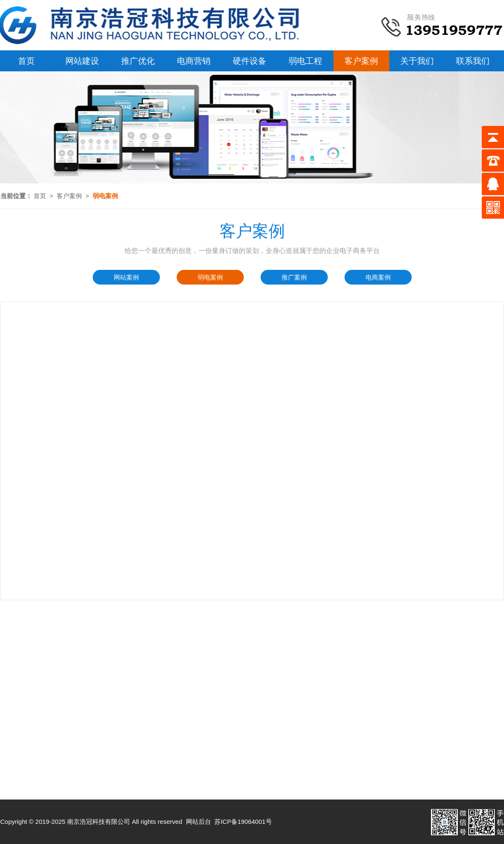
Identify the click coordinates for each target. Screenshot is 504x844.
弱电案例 (210, 277)
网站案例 (126, 277)
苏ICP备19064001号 (243, 822)
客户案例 (360, 61)
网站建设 (81, 61)
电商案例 (378, 277)
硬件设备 (248, 61)
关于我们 (416, 61)
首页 (40, 196)
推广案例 (294, 277)
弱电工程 (304, 61)
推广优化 (137, 61)
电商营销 (193, 61)
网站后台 (198, 822)
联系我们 (472, 61)
